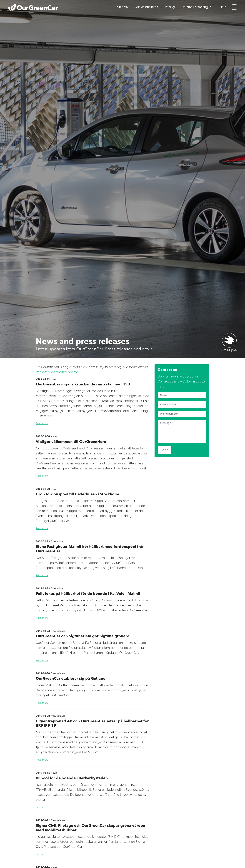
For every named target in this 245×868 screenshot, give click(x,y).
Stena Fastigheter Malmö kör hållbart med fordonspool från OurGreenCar (90, 549)
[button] (212, 7)
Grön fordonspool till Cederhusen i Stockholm (77, 494)
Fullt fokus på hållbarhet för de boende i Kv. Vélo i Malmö (88, 593)
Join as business (146, 7)
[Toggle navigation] (234, 7)
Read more (42, 423)
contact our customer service (57, 372)
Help (223, 7)
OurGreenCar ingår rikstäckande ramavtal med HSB (83, 384)
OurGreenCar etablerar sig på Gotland (71, 678)
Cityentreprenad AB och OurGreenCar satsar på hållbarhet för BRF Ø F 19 (92, 723)
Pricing (170, 7)
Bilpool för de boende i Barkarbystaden (72, 778)
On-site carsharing (195, 7)
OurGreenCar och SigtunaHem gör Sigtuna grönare (82, 636)
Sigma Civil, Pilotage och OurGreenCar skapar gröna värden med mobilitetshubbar (90, 828)
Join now (122, 7)
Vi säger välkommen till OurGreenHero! (72, 442)
